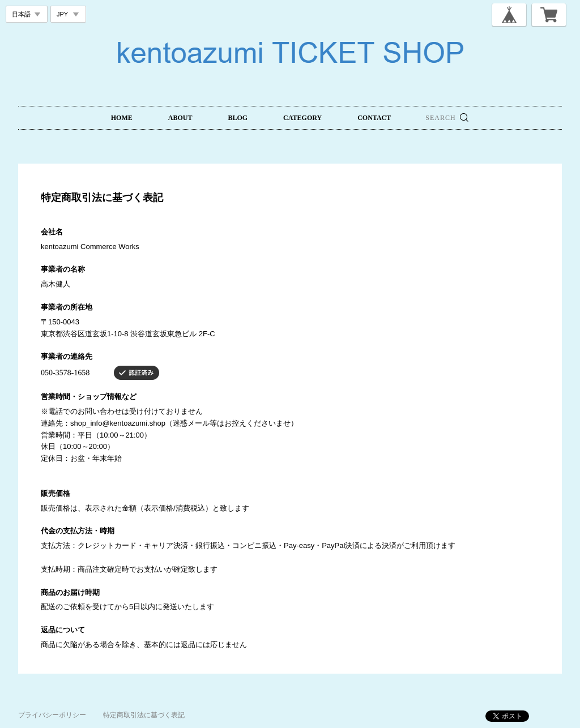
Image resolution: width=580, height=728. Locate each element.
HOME (122, 118)
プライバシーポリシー (52, 715)
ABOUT (180, 118)
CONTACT (374, 118)
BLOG (238, 118)
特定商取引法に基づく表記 (144, 715)
